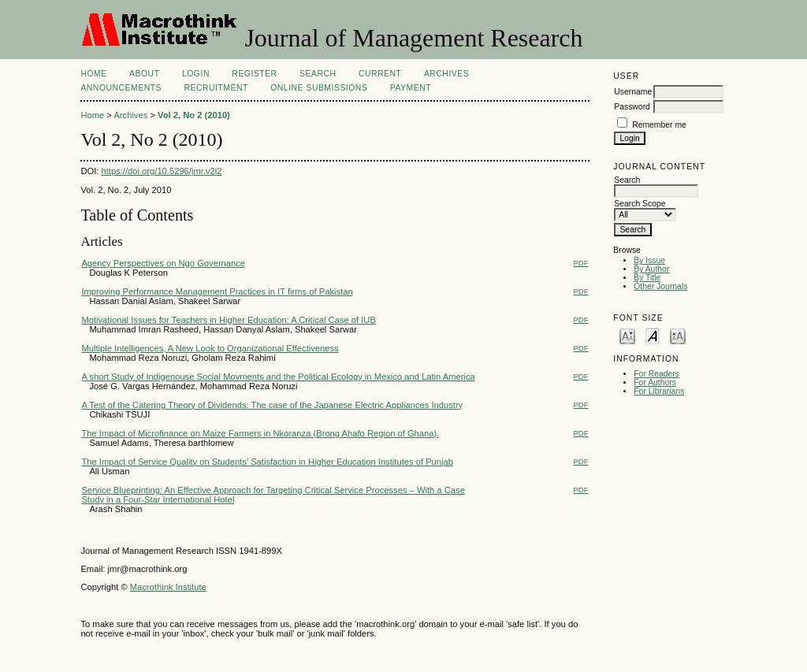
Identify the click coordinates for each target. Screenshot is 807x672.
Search (318, 74)
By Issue (649, 260)
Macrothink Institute (168, 587)
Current (380, 74)
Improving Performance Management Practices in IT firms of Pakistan (217, 291)
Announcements (121, 88)
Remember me (659, 125)
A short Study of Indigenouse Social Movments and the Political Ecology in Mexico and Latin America (278, 377)
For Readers (656, 374)
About (144, 74)
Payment (411, 88)
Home (93, 74)
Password (632, 107)
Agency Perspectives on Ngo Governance (163, 263)
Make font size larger (678, 335)
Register (254, 74)
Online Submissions (319, 88)
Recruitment (216, 88)
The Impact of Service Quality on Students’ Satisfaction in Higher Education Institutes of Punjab (267, 462)
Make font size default (653, 335)
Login (196, 74)
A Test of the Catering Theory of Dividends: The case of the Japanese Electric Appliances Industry (272, 405)
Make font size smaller (627, 335)
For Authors (655, 382)
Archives (446, 74)
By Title (647, 278)
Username (633, 92)
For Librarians (659, 391)
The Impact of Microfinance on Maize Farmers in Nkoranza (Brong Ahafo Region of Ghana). (260, 433)
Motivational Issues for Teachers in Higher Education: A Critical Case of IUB (229, 320)
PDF (581, 263)
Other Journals (660, 286)
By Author (651, 269)
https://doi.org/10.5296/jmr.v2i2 (162, 171)
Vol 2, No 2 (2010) (194, 115)
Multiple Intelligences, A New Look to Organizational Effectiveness (210, 348)
